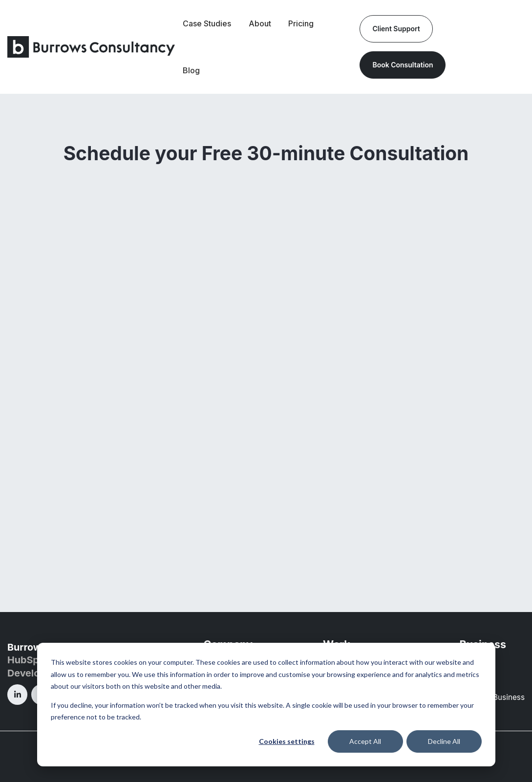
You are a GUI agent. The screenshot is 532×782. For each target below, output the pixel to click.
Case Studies (207, 23)
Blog (191, 70)
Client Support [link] (396, 29)
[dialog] (266, 705)
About (260, 23)
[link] (91, 46)
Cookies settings (287, 741)
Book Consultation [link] (403, 65)
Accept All (365, 741)
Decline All (444, 741)
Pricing (301, 23)
